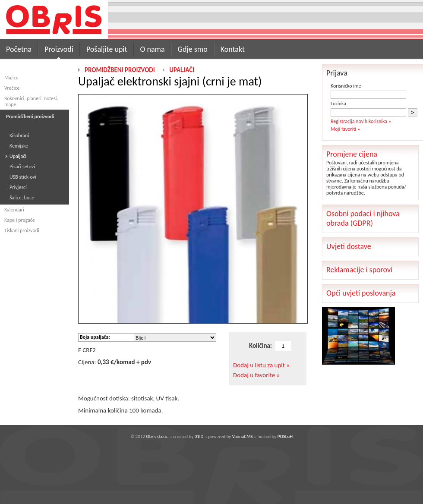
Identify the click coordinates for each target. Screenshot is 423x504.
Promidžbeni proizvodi (120, 70)
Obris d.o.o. (157, 436)
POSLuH (285, 436)
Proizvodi (59, 49)
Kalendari (14, 210)
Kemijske (19, 146)
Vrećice (12, 88)
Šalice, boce (22, 198)
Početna (19, 49)
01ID (199, 436)
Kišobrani (19, 135)
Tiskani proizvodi (22, 230)
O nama (153, 49)
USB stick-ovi (23, 177)
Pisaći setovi (22, 167)
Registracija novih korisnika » (361, 121)
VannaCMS (243, 436)
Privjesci (18, 187)
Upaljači (18, 156)
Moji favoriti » (345, 129)
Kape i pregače (20, 220)
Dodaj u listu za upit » (261, 365)
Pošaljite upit (107, 49)
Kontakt (233, 49)
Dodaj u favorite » (256, 375)
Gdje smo (193, 49)
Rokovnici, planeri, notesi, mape (31, 101)
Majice (11, 78)
